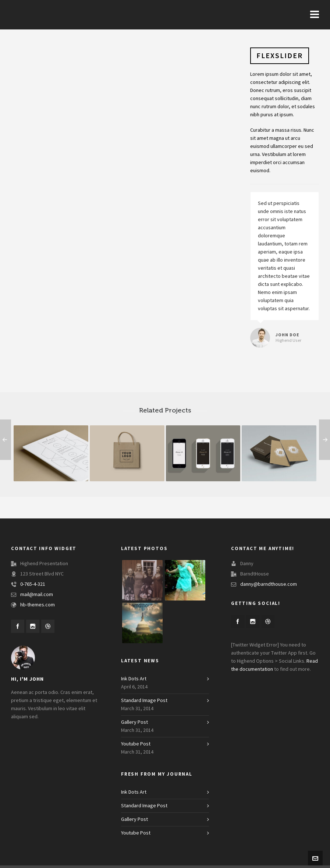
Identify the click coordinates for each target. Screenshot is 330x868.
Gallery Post (134, 725)
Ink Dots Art (134, 681)
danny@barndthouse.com (269, 584)
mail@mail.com (37, 595)
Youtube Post (136, 747)
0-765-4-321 (33, 584)
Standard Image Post (144, 703)
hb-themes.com (38, 605)
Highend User (288, 340)
